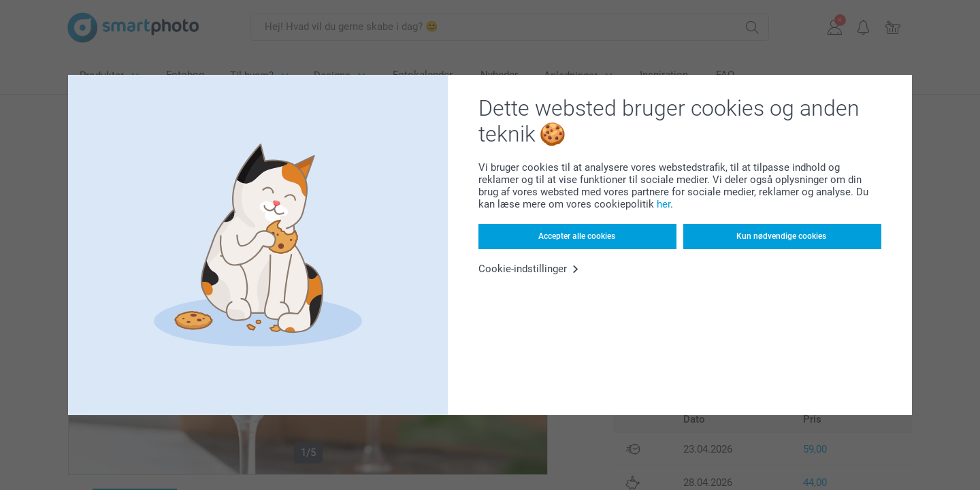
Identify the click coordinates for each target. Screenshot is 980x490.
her (664, 204)
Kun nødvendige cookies (781, 236)
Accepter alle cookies (577, 236)
